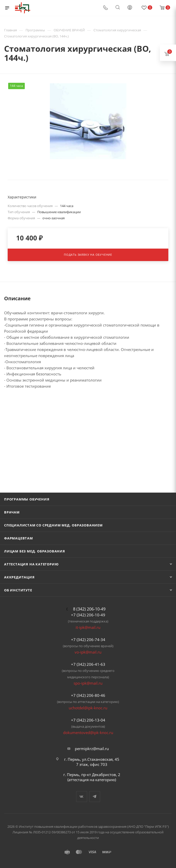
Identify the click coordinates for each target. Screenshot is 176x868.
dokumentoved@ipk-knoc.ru (88, 733)
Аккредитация (19, 577)
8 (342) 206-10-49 (89, 609)
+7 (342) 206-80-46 (88, 695)
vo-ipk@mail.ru (88, 652)
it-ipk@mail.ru (88, 627)
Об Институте (18, 590)
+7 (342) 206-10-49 (88, 615)
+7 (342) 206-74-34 (88, 640)
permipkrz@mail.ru (92, 749)
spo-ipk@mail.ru (88, 683)
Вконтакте (82, 797)
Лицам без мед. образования (35, 551)
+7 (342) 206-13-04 (88, 720)
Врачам (12, 512)
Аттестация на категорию (31, 564)
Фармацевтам (19, 538)
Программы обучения (27, 499)
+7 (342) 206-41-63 (88, 664)
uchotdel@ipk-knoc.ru (88, 708)
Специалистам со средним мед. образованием (53, 525)
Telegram (95, 797)
